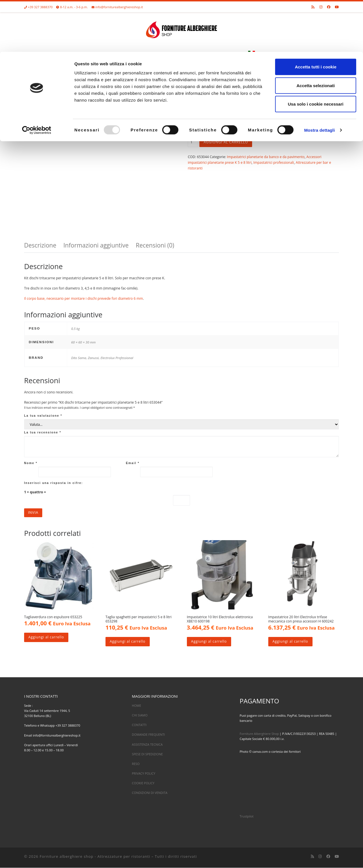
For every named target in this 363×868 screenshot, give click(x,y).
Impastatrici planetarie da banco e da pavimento (266, 157)
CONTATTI (139, 725)
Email (133, 463)
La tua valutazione (43, 416)
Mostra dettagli (319, 78)
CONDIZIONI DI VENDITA (150, 793)
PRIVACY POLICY (144, 774)
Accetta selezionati (315, 34)
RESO (136, 764)
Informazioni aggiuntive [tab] (96, 245)
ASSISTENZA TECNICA (147, 745)
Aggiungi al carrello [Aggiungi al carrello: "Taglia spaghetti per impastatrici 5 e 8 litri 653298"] (128, 642)
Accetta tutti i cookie (316, 15)
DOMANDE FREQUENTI (148, 735)
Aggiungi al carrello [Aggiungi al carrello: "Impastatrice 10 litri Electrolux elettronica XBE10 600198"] (209, 642)
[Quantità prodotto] (193, 142)
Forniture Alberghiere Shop (259, 734)
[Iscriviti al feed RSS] (312, 857)
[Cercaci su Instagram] (320, 857)
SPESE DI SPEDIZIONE (147, 754)
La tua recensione (43, 432)
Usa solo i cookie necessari (316, 52)
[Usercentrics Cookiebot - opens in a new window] (37, 78)
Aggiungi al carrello (226, 142)
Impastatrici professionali (274, 163)
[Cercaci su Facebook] (328, 857)
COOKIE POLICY (143, 783)
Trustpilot (247, 816)
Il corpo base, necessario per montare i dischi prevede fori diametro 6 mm (84, 298)
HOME (137, 706)
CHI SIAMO (140, 715)
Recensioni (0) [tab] (155, 245)
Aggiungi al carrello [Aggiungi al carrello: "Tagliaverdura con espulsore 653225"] (46, 637)
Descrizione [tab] (40, 245)
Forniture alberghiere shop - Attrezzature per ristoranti (95, 857)
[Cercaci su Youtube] (337, 857)
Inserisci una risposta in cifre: (54, 483)
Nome (31, 463)
